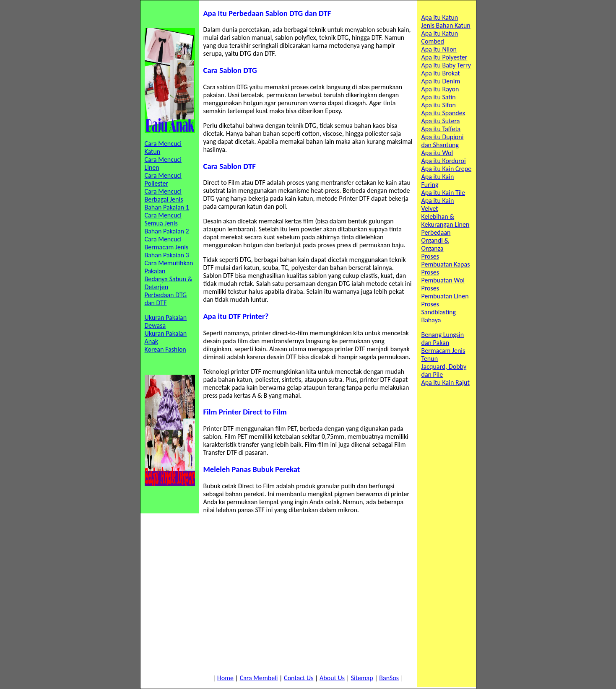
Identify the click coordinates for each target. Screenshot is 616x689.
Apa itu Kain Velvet (438, 205)
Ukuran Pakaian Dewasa (166, 321)
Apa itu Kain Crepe (447, 169)
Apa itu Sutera (441, 121)
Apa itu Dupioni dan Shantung (443, 141)
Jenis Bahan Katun (446, 25)
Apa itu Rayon (440, 89)
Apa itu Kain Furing (438, 181)
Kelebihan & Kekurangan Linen (446, 220)
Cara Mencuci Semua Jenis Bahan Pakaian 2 (167, 223)
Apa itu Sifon (439, 105)
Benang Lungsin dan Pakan (443, 339)
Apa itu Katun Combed (440, 37)
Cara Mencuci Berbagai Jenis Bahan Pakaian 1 (167, 199)
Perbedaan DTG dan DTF (166, 299)
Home (225, 678)
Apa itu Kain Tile (443, 193)
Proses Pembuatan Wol (443, 276)
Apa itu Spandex (443, 113)
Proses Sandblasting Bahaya (439, 312)
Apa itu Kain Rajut (446, 382)
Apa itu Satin (439, 97)
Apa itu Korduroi (444, 161)
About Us (332, 678)
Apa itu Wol (437, 153)
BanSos (389, 678)
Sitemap (362, 678)
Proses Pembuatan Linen (445, 292)
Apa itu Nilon (439, 49)
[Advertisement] (308, 594)
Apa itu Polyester (444, 57)
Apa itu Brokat (441, 73)
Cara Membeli (259, 678)
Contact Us (299, 678)
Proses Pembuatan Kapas (446, 260)
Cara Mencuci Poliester (163, 179)
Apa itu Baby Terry (446, 65)
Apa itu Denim (441, 81)
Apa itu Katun (440, 17)
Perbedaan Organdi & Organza (436, 240)
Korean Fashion (165, 349)
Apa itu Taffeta (441, 129)
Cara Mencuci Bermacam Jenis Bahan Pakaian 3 (167, 247)
